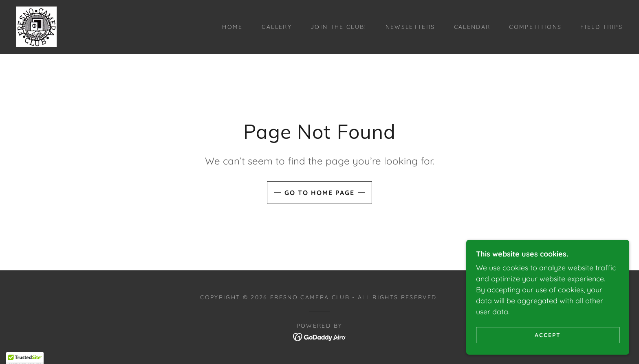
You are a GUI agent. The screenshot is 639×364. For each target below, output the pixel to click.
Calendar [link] (472, 27)
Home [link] (232, 27)
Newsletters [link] (410, 27)
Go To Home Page (319, 193)
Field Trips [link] (602, 27)
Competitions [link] (535, 27)
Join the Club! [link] (339, 27)
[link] (36, 26)
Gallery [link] (277, 27)
